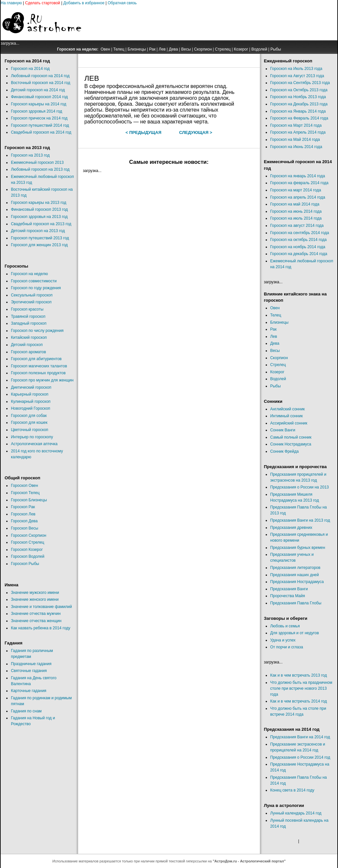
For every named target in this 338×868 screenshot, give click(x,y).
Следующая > (196, 132)
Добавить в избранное (84, 3)
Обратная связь (122, 3)
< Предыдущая (144, 132)
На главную (11, 3)
